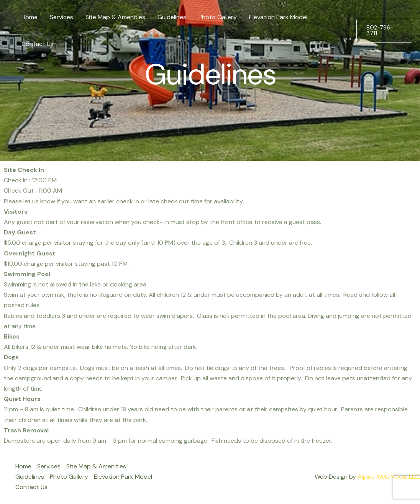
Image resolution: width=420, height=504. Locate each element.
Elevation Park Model (278, 17)
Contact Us (38, 44)
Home (30, 17)
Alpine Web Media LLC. (389, 477)
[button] (384, 31)
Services (62, 17)
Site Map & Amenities (115, 17)
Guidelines (172, 17)
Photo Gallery (218, 17)
